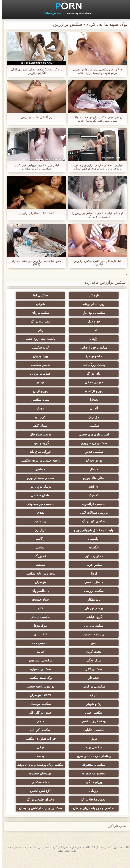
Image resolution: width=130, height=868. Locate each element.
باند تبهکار (87, 599)
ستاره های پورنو (88, 478)
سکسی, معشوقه (88, 771)
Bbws (87, 400)
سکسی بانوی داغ (87, 313)
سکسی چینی (87, 712)
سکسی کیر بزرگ (88, 521)
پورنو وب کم (88, 460)
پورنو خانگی (87, 789)
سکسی (87, 426)
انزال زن (43, 530)
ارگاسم (43, 539)
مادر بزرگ (87, 374)
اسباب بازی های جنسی (87, 434)
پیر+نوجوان (42, 356)
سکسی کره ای (43, 730)
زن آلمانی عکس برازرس (35, 117)
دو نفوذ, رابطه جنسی (43, 686)
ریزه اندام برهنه (88, 304)
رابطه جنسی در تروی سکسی (43, 460)
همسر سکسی (43, 365)
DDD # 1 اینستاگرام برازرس (34, 213)
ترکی (43, 747)
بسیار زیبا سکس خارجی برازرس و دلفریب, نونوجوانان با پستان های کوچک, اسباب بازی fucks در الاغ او (95, 167)
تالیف (87, 695)
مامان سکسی (43, 495)
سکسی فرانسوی (87, 504)
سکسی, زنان (43, 313)
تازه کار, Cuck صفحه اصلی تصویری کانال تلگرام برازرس (35, 71)
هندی (43, 513)
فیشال (87, 469)
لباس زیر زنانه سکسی (43, 573)
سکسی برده (87, 747)
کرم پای (43, 417)
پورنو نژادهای (87, 391)
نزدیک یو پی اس (43, 486)
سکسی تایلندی (43, 617)
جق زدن (87, 417)
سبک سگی (87, 660)
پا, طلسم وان (43, 591)
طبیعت (43, 565)
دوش (87, 739)
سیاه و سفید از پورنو (43, 478)
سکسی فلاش (87, 452)
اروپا (87, 573)
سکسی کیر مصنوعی (43, 504)
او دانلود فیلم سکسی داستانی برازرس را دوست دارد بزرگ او (95, 215)
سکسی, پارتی (88, 626)
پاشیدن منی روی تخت (43, 339)
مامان (43, 721)
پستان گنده (43, 426)
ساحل (43, 547)
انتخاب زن (43, 634)
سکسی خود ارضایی (88, 347)
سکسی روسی (87, 591)
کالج (43, 608)
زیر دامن (43, 521)
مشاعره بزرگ (43, 321)
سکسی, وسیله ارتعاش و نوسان (43, 816)
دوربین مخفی (87, 382)
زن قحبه (87, 486)
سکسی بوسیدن (43, 704)
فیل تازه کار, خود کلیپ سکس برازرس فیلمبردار (95, 263)
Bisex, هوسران (42, 695)
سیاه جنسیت (43, 599)
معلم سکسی (43, 789)
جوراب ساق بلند (43, 452)
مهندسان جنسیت (43, 780)
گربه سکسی (43, 347)
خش (87, 643)
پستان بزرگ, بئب (87, 365)
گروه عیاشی (87, 617)
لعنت (87, 330)
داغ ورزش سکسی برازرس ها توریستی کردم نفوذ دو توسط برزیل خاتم (95, 71)
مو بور (43, 382)
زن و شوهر (87, 704)
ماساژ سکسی (87, 582)
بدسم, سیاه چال (43, 434)
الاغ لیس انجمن (43, 798)
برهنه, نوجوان (87, 608)
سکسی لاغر (87, 669)
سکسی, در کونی (88, 686)
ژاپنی (87, 339)
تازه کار (87, 295)
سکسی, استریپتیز (43, 660)
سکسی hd (43, 295)
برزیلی (87, 798)
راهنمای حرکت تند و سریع (87, 756)
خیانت (43, 652)
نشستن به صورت (87, 780)
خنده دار (87, 678)
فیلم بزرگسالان (50, 13)
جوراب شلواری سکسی (43, 739)
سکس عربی (87, 565)
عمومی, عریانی (43, 374)
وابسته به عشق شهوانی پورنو (88, 530)
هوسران (43, 582)
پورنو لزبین (43, 391)
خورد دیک (87, 321)
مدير (58, 862)
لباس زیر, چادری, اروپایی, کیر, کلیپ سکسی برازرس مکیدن (35, 167)
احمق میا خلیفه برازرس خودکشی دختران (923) (35, 263)
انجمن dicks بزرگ (87, 806)
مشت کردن (87, 652)
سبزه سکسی (43, 400)
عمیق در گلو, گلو (43, 712)
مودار (43, 408)
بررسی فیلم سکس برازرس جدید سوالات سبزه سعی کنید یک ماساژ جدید (95, 119)
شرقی (43, 304)
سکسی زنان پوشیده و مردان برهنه (43, 766)
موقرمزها (43, 626)
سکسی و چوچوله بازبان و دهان (88, 816)
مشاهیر (43, 469)
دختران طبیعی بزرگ (43, 806)
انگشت (87, 547)
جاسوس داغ (87, 356)
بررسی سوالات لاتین (87, 513)
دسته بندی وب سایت (77, 13)
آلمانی (87, 408)
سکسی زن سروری (87, 443)
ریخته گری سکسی (87, 721)
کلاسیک (87, 495)
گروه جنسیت (43, 443)
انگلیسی (87, 539)
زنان (43, 330)
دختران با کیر (87, 556)
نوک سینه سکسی (43, 678)
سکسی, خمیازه (43, 669)
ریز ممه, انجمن (88, 634)
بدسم (43, 756)
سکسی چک (43, 643)
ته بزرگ (43, 556)
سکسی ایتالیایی (87, 730)
